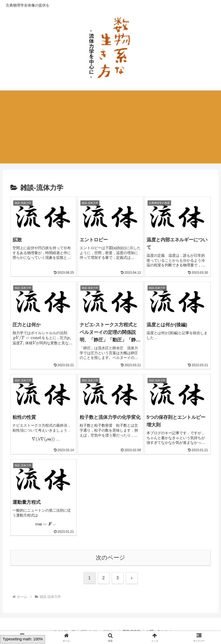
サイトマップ (64, 628)
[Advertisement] (111, 127)
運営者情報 (131, 628)
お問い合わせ (157, 628)
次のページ (111, 554)
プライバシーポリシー (99, 628)
